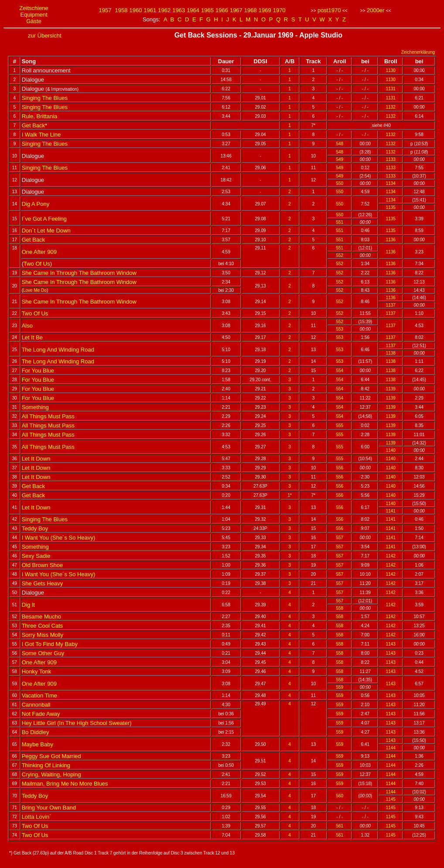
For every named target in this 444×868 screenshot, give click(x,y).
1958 (121, 10)
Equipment (34, 15)
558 (340, 608)
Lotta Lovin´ (37, 817)
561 (340, 826)
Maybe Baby (38, 744)
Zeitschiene (34, 8)
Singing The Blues (45, 98)
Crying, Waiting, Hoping (51, 774)
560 (340, 796)
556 (340, 468)
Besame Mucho (41, 617)
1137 (391, 305)
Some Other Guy (43, 653)
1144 (391, 748)
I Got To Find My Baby (50, 644)
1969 (265, 10)
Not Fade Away (41, 714)
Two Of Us (37, 264)
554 (340, 371)
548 (340, 144)
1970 (279, 10)
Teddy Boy (35, 528)
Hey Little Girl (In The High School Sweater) (77, 723)
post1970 (329, 10)
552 (340, 255)
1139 (391, 389)
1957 (105, 10)
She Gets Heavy (43, 583)
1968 (251, 10)
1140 (391, 450)
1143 (391, 644)
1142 (391, 556)
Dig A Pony (36, 204)
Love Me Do (35, 290)
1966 (222, 10)
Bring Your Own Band (49, 808)
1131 (391, 89)
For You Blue (38, 371)
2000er (376, 10)
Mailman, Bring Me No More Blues (65, 784)
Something (35, 407)
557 (340, 538)
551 (340, 222)
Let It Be (32, 337)
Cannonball (36, 705)
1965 (207, 10)
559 (340, 687)
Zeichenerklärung (418, 52)
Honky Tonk (37, 672)
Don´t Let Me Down (46, 231)
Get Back (33, 125)
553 (340, 329)
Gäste (34, 21)
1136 (391, 240)
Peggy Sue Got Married (51, 756)
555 (340, 425)
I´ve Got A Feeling (44, 219)
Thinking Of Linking (46, 765)
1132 (391, 107)
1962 (164, 10)
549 (340, 159)
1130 (391, 70)
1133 (391, 159)
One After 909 (39, 252)
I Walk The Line (41, 135)
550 (340, 183)
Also (27, 326)
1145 (391, 799)
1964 (193, 10)
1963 (179, 10)
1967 (236, 10)
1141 (391, 511)
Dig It (28, 605)
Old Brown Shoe (43, 565)
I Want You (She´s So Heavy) (59, 538)
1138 (391, 353)
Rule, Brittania (40, 116)
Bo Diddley (36, 732)
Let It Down (36, 459)
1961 (150, 10)
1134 (391, 183)
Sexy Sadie (36, 556)
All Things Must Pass (48, 416)
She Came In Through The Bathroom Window (79, 273)
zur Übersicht (45, 36)
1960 (135, 10)
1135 (391, 207)
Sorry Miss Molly (43, 635)
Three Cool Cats (43, 626)
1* (289, 495)
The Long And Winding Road (58, 350)
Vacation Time (39, 695)
